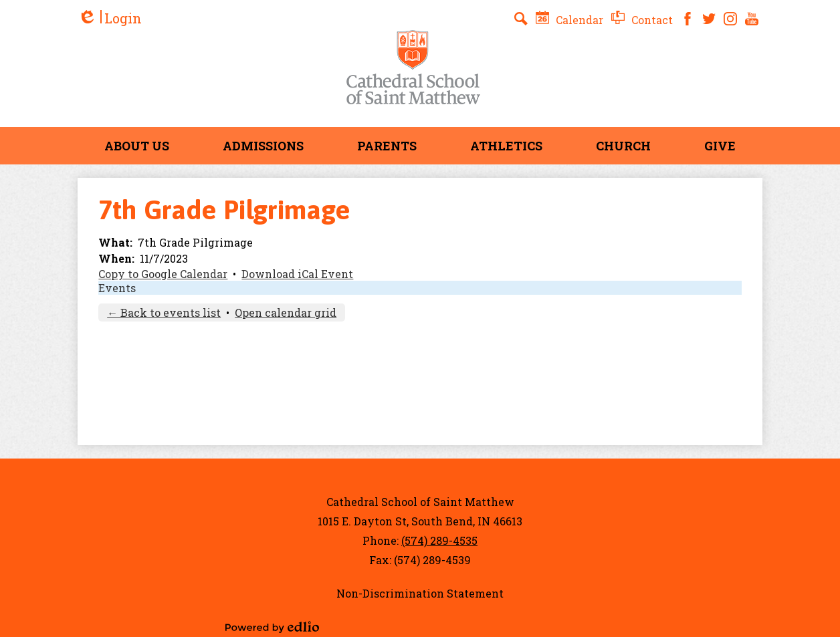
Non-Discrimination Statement (420, 593)
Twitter (709, 19)
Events (117, 288)
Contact (642, 20)
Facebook (688, 19)
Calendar (569, 20)
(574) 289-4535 (439, 540)
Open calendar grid (286, 312)
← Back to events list (164, 312)
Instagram (730, 19)
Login (110, 18)
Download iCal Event (297, 274)
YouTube (752, 19)
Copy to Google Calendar (163, 274)
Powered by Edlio (272, 627)
